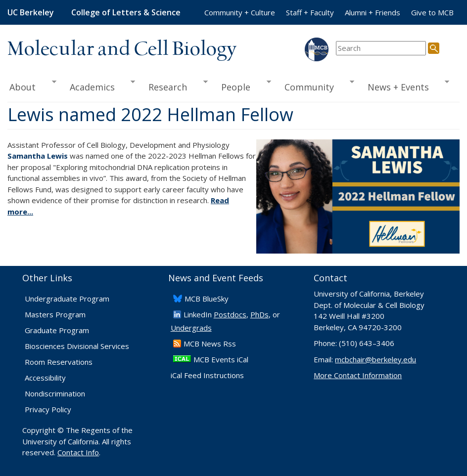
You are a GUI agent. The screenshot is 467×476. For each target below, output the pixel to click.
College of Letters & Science (126, 12)
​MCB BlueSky (207, 299)
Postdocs (230, 314)
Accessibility (45, 378)
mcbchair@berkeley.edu (375, 359)
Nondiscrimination (55, 393)
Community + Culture (240, 12)
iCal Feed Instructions (207, 375)
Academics (99, 86)
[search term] (381, 48)
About (32, 86)
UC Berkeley (31, 12)
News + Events (405, 86)
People (242, 86)
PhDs (259, 314)
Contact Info (78, 452)
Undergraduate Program (67, 299)
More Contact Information (358, 375)
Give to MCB (432, 12)
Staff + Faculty (310, 12)
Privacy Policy (48, 409)
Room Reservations (59, 362)
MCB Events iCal (221, 359)
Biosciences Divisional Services (77, 346)
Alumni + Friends (373, 12)
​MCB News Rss (210, 344)
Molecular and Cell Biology (122, 49)
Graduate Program (57, 330)
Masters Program (55, 314)
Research (175, 86)
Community (316, 86)
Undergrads (191, 328)
